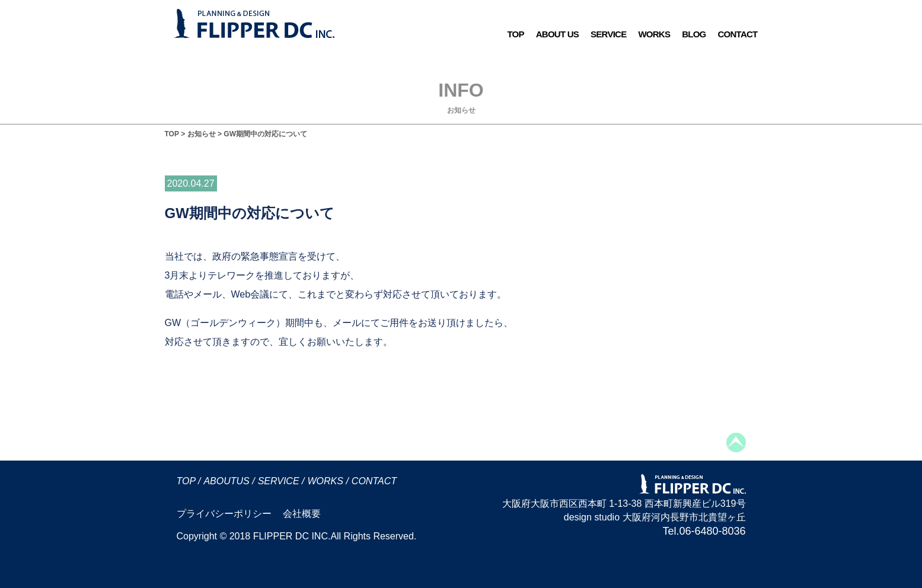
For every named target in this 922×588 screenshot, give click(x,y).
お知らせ (202, 134)
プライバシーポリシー (224, 514)
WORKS (654, 34)
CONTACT (738, 34)
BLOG (694, 34)
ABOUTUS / (229, 481)
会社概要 (302, 514)
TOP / (189, 481)
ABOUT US (557, 34)
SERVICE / (281, 481)
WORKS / (328, 481)
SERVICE (608, 34)
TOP (515, 34)
